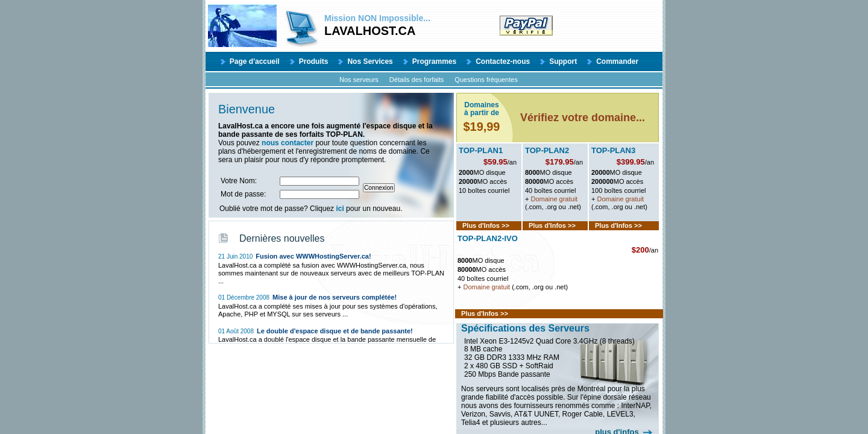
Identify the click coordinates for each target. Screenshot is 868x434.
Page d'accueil (255, 61)
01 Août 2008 (236, 331)
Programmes (434, 61)
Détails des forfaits (417, 80)
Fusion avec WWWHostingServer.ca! (313, 256)
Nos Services (370, 61)
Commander (617, 61)
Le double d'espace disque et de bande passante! (335, 331)
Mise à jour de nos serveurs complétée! (335, 297)
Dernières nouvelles (282, 238)
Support (563, 61)
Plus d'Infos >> (486, 225)
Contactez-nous (503, 61)
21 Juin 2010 (235, 256)
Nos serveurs (359, 80)
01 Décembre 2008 (244, 297)
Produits (314, 61)
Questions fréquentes (486, 80)
